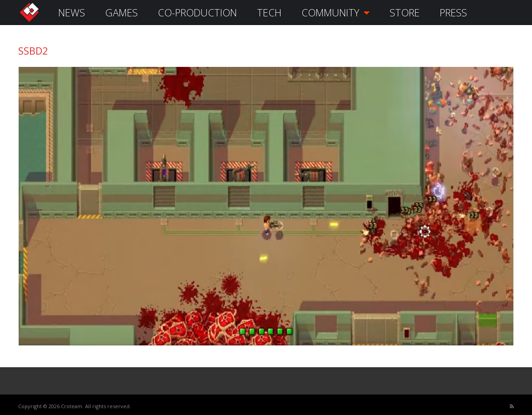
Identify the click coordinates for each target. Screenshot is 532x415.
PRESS (453, 12)
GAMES (121, 12)
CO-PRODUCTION (197, 12)
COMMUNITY (336, 12)
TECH (269, 12)
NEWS (72, 12)
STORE (405, 12)
